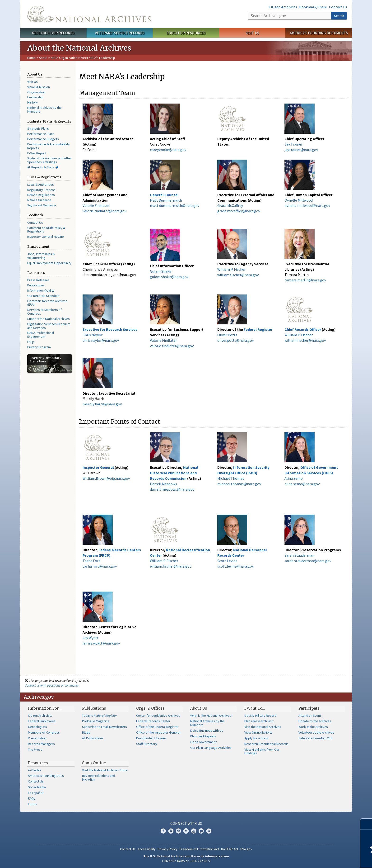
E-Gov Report (37, 153)
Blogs (86, 732)
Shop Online (94, 763)
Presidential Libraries (151, 738)
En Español (36, 793)
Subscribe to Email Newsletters (105, 727)
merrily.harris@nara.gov (102, 404)
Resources (38, 763)
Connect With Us (186, 823)
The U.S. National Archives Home (89, 14)
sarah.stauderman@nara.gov (308, 561)
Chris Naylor (93, 335)
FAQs (31, 342)
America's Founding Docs (46, 776)
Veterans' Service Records (120, 33)
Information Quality (41, 290)
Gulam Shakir (161, 271)
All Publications (93, 738)
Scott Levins (227, 561)
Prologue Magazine (96, 721)
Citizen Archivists (283, 7)
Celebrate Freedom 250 (315, 738)
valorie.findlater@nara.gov (104, 211)
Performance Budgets (43, 139)
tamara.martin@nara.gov (305, 280)
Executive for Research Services (110, 329)
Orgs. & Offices (150, 708)
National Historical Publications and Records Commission (174, 473)
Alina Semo (294, 478)
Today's (100, 716)
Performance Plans (41, 134)
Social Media (37, 787)
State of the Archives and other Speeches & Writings (50, 160)
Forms (33, 804)
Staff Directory (147, 744)
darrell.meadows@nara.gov (172, 489)
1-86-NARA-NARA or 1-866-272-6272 (186, 861)
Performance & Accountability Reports (49, 146)
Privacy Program (39, 347)
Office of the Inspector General (158, 732)
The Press (35, 749)
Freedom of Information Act (199, 849)
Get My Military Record (260, 716)
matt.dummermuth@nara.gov (175, 205)
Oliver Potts (227, 335)
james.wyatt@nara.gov (101, 643)
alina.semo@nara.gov (302, 484)
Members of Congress (44, 732)
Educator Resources (186, 33)
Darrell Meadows (163, 484)
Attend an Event (310, 716)
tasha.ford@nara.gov (100, 566)
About (43, 58)
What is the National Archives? (212, 716)
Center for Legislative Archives (158, 716)
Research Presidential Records (266, 744)
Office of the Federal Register (157, 727)
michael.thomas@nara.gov (239, 484)
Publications (36, 285)
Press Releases (38, 280)
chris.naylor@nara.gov (101, 340)
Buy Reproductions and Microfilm (99, 778)
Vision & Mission (39, 87)
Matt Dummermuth (166, 200)
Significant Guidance (42, 205)
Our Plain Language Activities (211, 748)
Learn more (330, 859)
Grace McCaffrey (230, 205)
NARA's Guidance (39, 200)
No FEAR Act (230, 849)
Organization (36, 92)
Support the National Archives (49, 319)
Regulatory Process (41, 190)
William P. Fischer (231, 269)
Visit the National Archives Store (105, 770)
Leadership (35, 97)
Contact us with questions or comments (52, 685)
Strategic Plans (38, 128)
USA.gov (246, 849)
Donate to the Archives (315, 721)
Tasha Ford (91, 561)
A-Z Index (35, 770)
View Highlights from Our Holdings (262, 751)
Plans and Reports (203, 736)
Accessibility (147, 849)
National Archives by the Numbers (44, 109)
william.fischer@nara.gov (238, 275)
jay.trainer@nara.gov (301, 150)
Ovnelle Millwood (299, 200)
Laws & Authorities (41, 185)
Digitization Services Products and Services (49, 326)
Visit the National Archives (263, 727)
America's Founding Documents (319, 33)
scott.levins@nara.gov (235, 566)
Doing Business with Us (207, 730)
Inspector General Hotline (46, 237)
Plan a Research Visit (259, 721)
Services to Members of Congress (44, 312)
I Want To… (255, 708)
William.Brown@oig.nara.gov (106, 478)
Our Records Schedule (43, 296)
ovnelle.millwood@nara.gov (307, 205)
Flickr (209, 831)
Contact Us (338, 7)
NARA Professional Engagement (41, 335)
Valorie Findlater (96, 205)
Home (31, 58)
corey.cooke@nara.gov (168, 150)
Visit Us (252, 33)
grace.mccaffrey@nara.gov (239, 211)
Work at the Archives (313, 727)
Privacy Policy (168, 849)
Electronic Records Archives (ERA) (47, 303)
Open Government (203, 742)
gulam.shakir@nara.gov (169, 277)
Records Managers (41, 744)
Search (339, 16)
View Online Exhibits (258, 732)
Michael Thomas (231, 478)
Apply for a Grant (256, 738)
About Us (199, 708)
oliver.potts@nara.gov (235, 340)
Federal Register (258, 329)
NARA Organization (64, 58)
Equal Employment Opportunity (49, 263)
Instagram (178, 831)
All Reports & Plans (41, 167)
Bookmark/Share (313, 7)
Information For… (45, 708)
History (33, 102)
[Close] (366, 824)
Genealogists (37, 727)
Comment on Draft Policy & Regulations (46, 230)
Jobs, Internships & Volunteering (41, 256)
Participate (309, 708)
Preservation (37, 738)
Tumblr (186, 831)
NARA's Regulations (41, 195)
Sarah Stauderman (299, 555)
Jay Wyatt (91, 638)
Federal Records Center (153, 721)
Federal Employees (42, 721)
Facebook (163, 831)
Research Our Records (53, 33)
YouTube (194, 831)
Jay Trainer (293, 144)
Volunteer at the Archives (316, 732)
